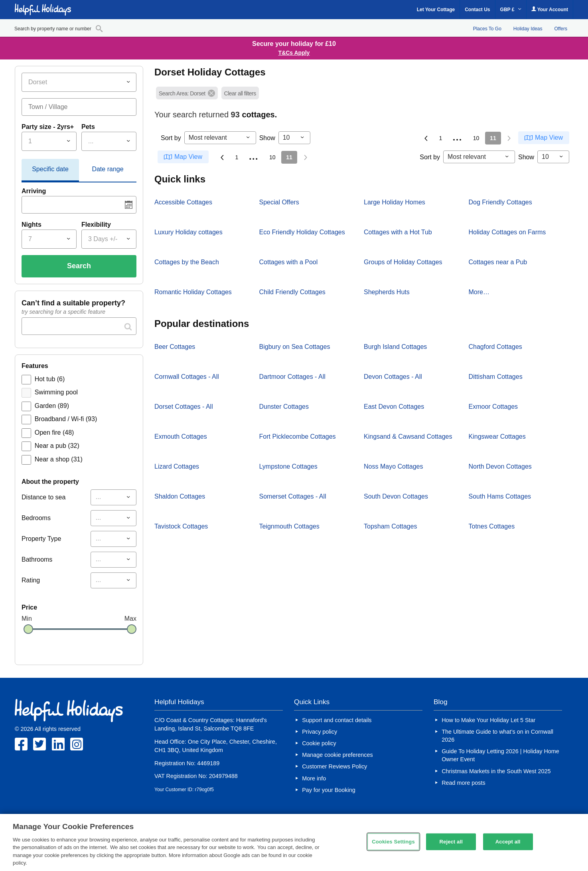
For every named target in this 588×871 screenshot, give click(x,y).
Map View (549, 138)
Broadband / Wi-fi (66, 419)
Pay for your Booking (329, 790)
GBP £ (511, 10)
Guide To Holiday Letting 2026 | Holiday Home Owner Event (500, 755)
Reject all (451, 842)
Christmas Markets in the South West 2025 (496, 771)
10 (476, 138)
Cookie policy (319, 743)
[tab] (50, 170)
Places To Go (487, 29)
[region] (294, 842)
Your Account (550, 9)
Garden (52, 406)
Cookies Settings (393, 842)
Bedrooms (36, 518)
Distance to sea (43, 497)
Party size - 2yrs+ (48, 127)
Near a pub (57, 446)
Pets (88, 127)
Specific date (50, 169)
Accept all (508, 842)
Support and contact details (337, 720)
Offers (561, 29)
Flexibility (96, 225)
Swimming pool (56, 392)
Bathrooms (37, 559)
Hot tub (50, 379)
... (458, 137)
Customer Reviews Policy (334, 766)
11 (493, 138)
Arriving (34, 191)
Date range (108, 169)
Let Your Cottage (436, 10)
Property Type (41, 539)
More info (314, 778)
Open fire (54, 433)
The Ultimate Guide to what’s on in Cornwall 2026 (497, 736)
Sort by (171, 138)
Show (267, 138)
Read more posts (464, 783)
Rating (31, 580)
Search (79, 266)
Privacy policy (320, 732)
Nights (32, 225)
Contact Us (477, 10)
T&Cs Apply (294, 53)
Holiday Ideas (528, 29)
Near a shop (59, 459)
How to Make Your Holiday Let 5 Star (488, 720)
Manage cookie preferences (337, 755)
